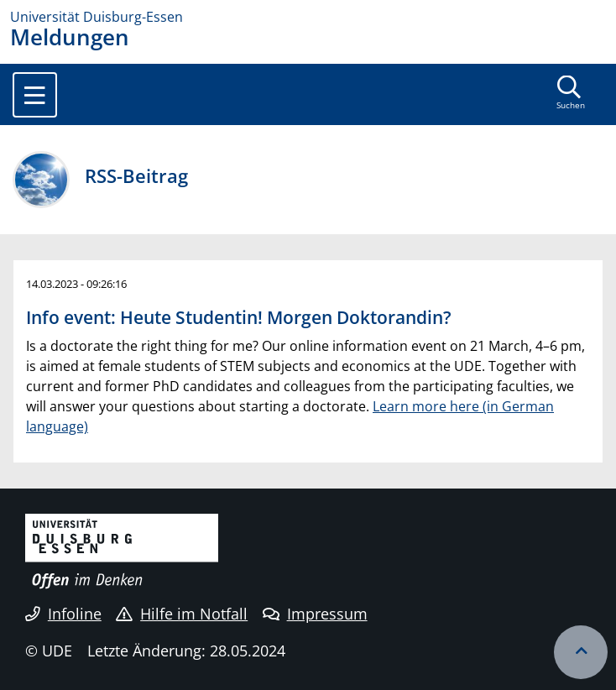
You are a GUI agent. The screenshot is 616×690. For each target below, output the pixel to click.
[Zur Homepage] (308, 17)
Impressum (315, 614)
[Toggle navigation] (35, 95)
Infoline (63, 614)
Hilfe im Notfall (182, 614)
